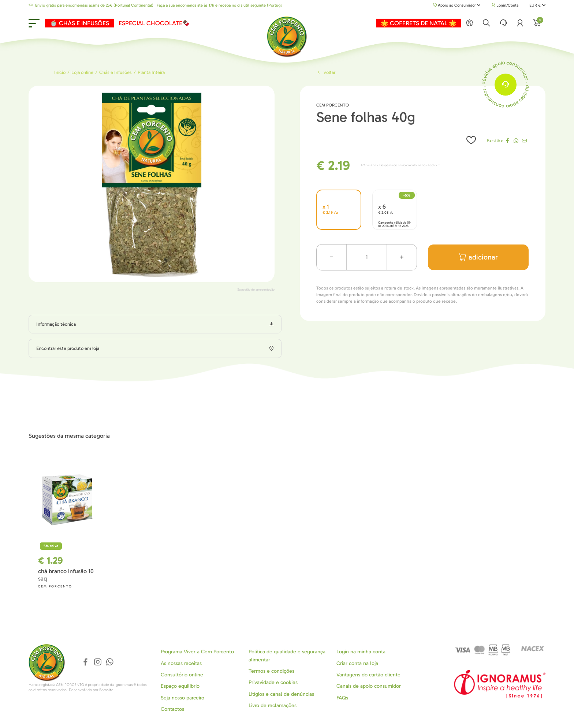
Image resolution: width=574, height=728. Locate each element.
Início (60, 72)
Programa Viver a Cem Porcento (197, 652)
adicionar (478, 257)
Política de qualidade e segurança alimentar (287, 656)
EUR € (537, 5)
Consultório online (182, 675)
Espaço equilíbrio (180, 686)
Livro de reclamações (273, 705)
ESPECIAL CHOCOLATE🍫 (154, 23)
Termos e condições (271, 671)
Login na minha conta (361, 652)
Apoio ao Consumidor (457, 6)
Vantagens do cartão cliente (368, 675)
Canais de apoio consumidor (369, 686)
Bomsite (106, 690)
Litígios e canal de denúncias (281, 694)
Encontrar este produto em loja (68, 348)
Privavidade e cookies (273, 682)
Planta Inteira (151, 72)
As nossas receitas (181, 663)
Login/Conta (505, 5)
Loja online (82, 72)
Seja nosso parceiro (182, 698)
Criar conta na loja (357, 663)
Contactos (172, 709)
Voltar (326, 72)
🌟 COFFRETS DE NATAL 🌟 (419, 23)
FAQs (342, 698)
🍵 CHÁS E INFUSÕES (79, 23)
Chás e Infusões (115, 72)
